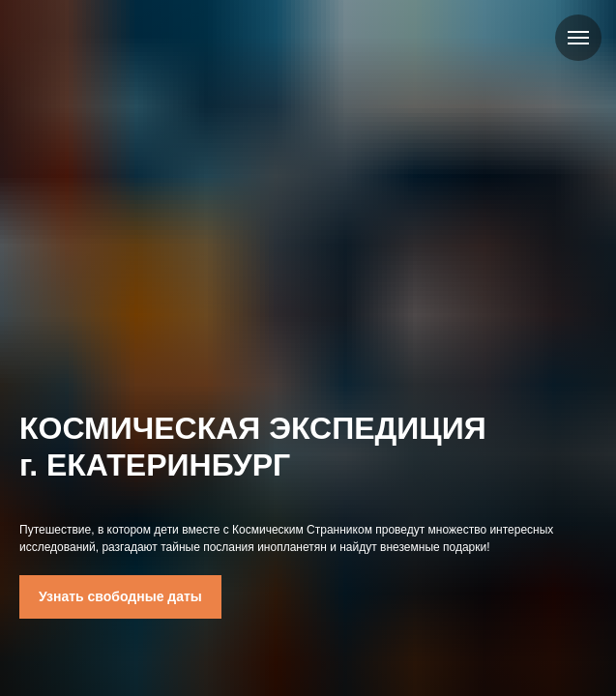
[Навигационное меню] (578, 38)
